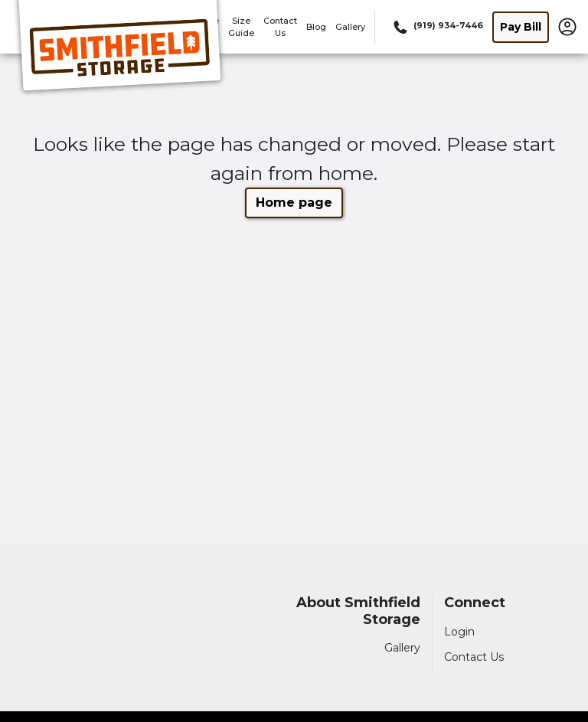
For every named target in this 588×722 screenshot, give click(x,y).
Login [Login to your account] (459, 632)
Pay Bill (521, 27)
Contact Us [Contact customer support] (474, 657)
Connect (475, 603)
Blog (316, 27)
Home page (294, 203)
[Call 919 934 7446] (437, 27)
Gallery (350, 27)
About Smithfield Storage (358, 611)
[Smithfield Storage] (119, 48)
